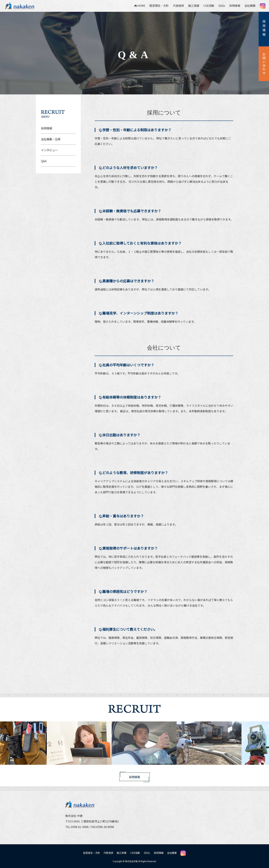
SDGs (222, 6)
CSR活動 (209, 6)
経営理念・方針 (159, 6)
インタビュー (49, 150)
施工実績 (194, 6)
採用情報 (235, 6)
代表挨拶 (178, 6)
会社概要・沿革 (51, 139)
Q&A (44, 161)
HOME (140, 6)
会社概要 (250, 6)
